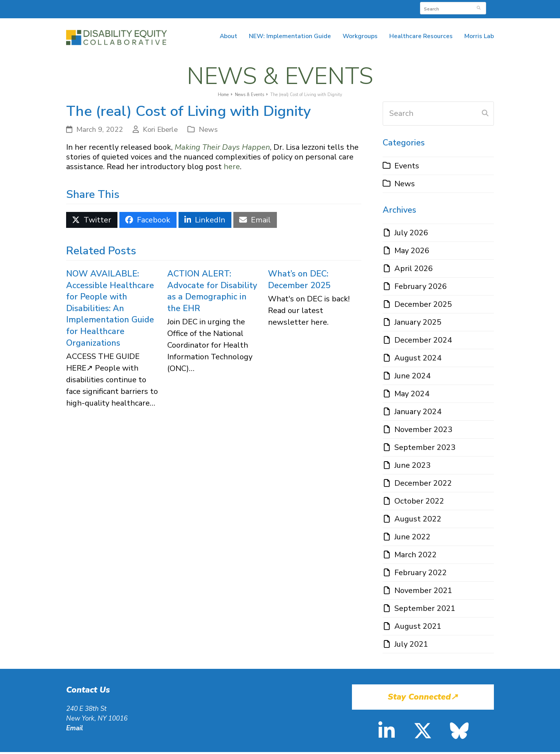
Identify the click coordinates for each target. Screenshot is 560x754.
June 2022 (412, 539)
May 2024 (412, 396)
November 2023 (423, 431)
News (208, 131)
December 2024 (423, 342)
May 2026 (412, 253)
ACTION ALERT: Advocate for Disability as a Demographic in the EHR (212, 293)
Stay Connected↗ (423, 699)
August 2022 (418, 521)
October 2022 (419, 503)
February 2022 (421, 575)
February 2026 (421, 288)
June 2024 (412, 378)
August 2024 (418, 360)
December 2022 (423, 485)
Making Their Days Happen (222, 149)
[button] (92, 222)
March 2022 (416, 557)
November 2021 (423, 592)
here (232, 169)
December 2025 (423, 306)
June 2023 (412, 467)
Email (74, 730)
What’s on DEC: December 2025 (299, 281)
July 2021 (411, 646)
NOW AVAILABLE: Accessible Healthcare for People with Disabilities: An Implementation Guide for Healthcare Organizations (110, 310)
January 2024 (418, 414)
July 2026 (411, 235)
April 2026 (414, 270)
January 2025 (418, 324)
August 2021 (418, 628)
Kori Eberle (160, 131)
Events (407, 167)
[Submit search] (479, 8)
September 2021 (425, 610)
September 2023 (425, 449)
